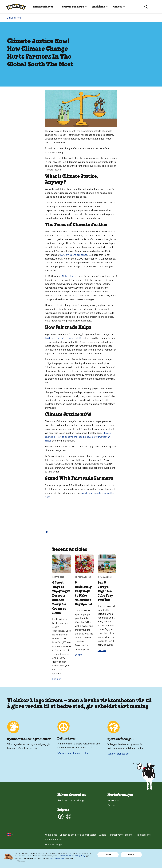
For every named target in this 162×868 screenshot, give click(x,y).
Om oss (118, 7)
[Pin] (47, 532)
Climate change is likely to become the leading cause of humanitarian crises (78, 437)
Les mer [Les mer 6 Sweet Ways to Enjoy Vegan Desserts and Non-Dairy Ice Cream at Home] (57, 679)
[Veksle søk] (146, 7)
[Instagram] (69, 816)
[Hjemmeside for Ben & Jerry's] (16, 7)
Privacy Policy (80, 856)
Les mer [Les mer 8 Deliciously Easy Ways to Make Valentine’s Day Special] (79, 655)
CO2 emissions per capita (74, 255)
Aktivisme (99, 7)
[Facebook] (61, 816)
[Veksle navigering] (155, 7)
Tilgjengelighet (143, 835)
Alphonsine (68, 276)
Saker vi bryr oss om (118, 754)
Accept (131, 855)
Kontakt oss (51, 835)
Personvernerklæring (121, 835)
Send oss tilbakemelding (71, 800)
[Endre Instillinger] (100, 845)
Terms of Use (66, 856)
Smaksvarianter (43, 7)
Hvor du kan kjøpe (73, 7)
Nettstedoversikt (54, 840)
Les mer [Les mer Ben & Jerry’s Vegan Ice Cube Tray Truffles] (102, 650)
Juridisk (103, 835)
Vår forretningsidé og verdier (73, 753)
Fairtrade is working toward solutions (65, 338)
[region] (81, 859)
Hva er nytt (15, 18)
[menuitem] (44, 7)
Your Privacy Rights (57, 858)
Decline (108, 855)
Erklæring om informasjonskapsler (78, 835)
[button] (10, 834)
